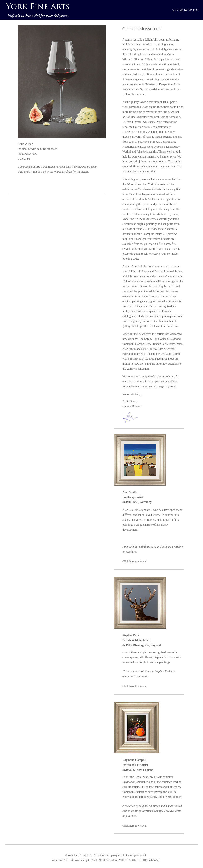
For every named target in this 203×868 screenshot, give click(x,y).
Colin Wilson (160, 339)
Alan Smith (129, 349)
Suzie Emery (149, 349)
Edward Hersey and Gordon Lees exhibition (156, 272)
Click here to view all (135, 562)
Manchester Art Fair (149, 189)
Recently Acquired (144, 359)
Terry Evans (175, 344)
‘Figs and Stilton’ (143, 59)
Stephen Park (159, 344)
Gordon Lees (143, 344)
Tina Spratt (145, 339)
